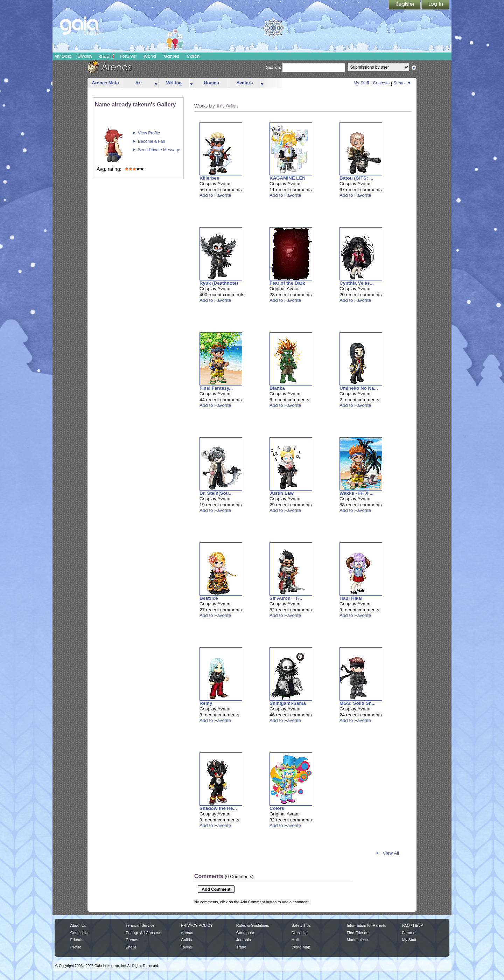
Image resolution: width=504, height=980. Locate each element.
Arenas (187, 933)
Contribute (245, 933)
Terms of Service (140, 925)
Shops (107, 56)
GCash (85, 56)
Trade (241, 947)
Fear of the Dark (287, 283)
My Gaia (63, 56)
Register (405, 5)
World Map (301, 947)
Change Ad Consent (143, 933)
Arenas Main (105, 83)
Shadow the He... (218, 808)
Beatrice (209, 598)
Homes (211, 83)
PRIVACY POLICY (197, 925)
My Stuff (361, 83)
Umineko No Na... (359, 388)
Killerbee (209, 178)
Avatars (244, 83)
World (150, 56)
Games (171, 56)
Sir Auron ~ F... (286, 598)
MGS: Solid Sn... (358, 703)
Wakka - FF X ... (356, 493)
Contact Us (80, 933)
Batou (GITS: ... (356, 178)
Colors (277, 808)
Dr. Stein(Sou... (216, 493)
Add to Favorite (215, 195)
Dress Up (300, 933)
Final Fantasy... (216, 388)
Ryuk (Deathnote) (219, 283)
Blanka (277, 388)
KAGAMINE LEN (288, 178)
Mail (295, 940)
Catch (193, 56)
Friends (77, 940)
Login (435, 5)
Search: (274, 68)
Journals (244, 940)
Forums (128, 56)
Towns (186, 947)
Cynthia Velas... (357, 283)
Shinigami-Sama (288, 703)
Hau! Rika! (351, 598)
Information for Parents (366, 925)
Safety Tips (301, 925)
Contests (381, 83)
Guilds (186, 940)
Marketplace (357, 940)
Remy (206, 703)
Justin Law (282, 493)
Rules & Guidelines (253, 925)
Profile (76, 947)
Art (139, 83)
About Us (78, 925)
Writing (174, 83)
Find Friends (358, 933)
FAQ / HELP (413, 925)
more (156, 83)
